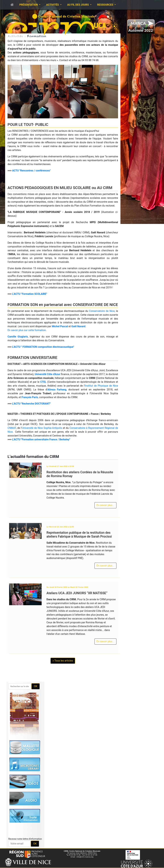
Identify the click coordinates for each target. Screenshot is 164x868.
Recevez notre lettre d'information (25, 839)
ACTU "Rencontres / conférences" (31, 171)
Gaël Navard (78, 326)
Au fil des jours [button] (78, 5)
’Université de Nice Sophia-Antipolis (42, 428)
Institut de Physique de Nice (101, 386)
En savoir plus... (105, 505)
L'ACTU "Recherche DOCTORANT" (31, 404)
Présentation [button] (29, 5)
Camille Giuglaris (18, 337)
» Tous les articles (63, 661)
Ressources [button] (106, 5)
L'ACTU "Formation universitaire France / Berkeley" (41, 439)
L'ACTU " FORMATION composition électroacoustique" (43, 347)
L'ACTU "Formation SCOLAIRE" (30, 294)
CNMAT (12, 428)
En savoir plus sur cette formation (27, 330)
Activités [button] (53, 5)
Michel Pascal (60, 326)
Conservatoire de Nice (102, 311)
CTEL (43, 382)
